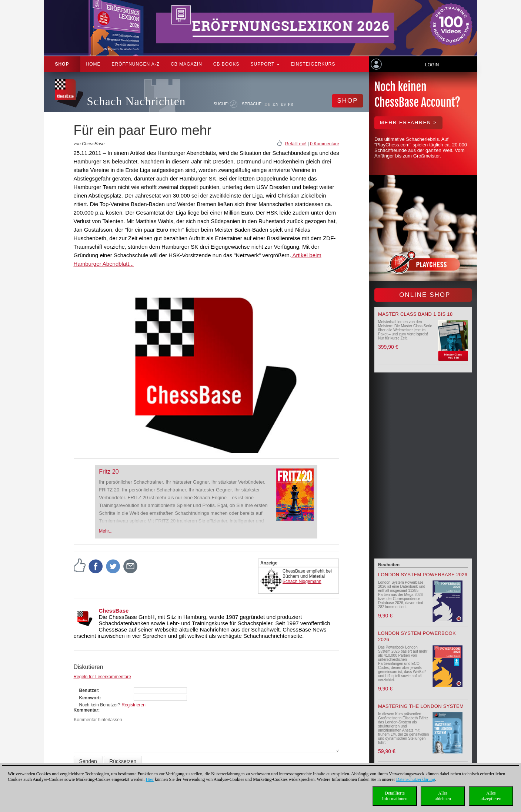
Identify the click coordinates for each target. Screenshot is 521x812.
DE (268, 104)
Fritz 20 (109, 472)
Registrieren (133, 705)
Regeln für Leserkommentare (102, 677)
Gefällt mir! (295, 144)
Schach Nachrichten (136, 101)
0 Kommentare (325, 144)
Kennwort (89, 698)
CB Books (226, 64)
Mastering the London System (421, 706)
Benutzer (89, 690)
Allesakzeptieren (491, 796)
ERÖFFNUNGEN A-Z (136, 64)
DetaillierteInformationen (395, 796)
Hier (150, 779)
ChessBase (114, 611)
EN (276, 104)
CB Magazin (186, 64)
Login (432, 65)
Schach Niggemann (302, 581)
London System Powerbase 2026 (423, 575)
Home (93, 64)
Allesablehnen (443, 796)
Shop (62, 64)
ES (283, 104)
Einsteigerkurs (313, 64)
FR (291, 104)
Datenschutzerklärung (416, 779)
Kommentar (86, 710)
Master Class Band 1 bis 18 (415, 314)
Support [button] (265, 64)
